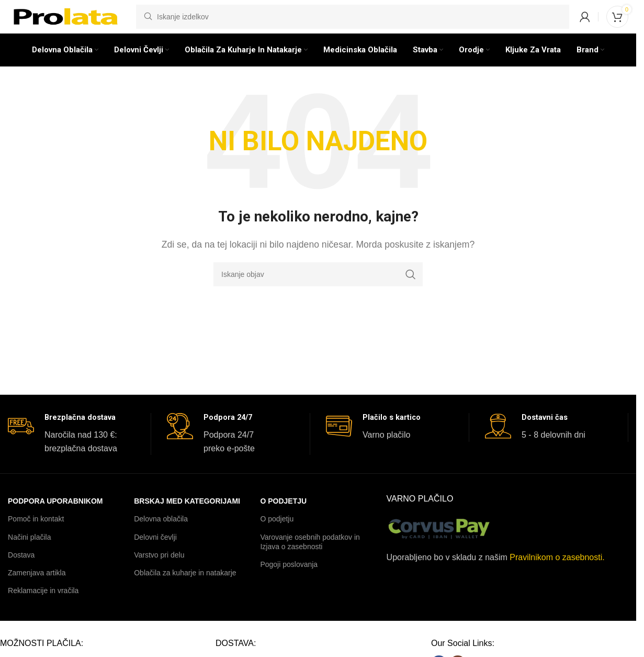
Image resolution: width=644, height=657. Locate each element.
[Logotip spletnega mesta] (67, 23)
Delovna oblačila (161, 538)
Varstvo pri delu (159, 573)
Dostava (21, 573)
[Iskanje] (353, 24)
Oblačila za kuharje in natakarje (185, 591)
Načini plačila (29, 555)
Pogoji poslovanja (289, 583)
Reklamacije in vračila (43, 609)
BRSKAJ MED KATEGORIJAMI (187, 519)
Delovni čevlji (155, 555)
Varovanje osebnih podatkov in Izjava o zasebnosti (310, 560)
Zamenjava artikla (37, 591)
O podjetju (283, 519)
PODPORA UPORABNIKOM (55, 519)
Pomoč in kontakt (36, 538)
